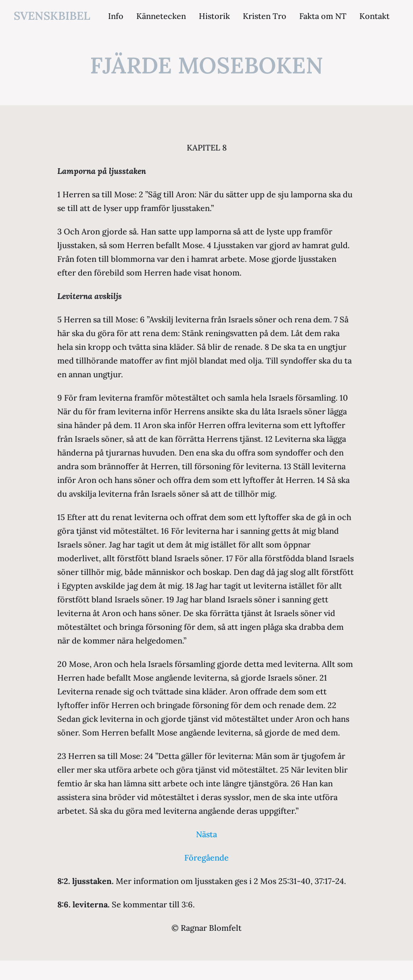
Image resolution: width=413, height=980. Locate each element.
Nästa (206, 834)
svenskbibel (52, 16)
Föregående (206, 858)
